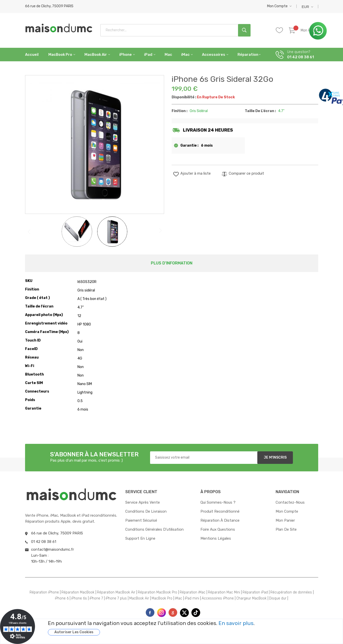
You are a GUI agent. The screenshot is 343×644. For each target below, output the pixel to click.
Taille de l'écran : (260, 111)
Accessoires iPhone (218, 598)
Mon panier (285, 520)
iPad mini (192, 598)
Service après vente (143, 502)
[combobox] (175, 30)
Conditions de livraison (146, 511)
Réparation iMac (193, 592)
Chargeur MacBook (251, 598)
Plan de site (286, 529)
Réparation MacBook (78, 592)
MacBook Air (139, 598)
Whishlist (281, 30)
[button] (279, 6)
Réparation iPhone (44, 592)
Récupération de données (291, 592)
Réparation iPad (255, 592)
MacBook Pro (162, 598)
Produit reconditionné (220, 511)
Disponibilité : (184, 97)
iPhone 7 (96, 598)
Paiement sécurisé (141, 520)
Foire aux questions (218, 529)
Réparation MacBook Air (116, 592)
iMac (179, 598)
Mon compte (277, 6)
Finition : (180, 111)
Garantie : (189, 145)
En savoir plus (236, 623)
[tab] (172, 263)
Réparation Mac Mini (224, 592)
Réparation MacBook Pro (157, 592)
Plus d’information (172, 263)
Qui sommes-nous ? (218, 502)
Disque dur (278, 598)
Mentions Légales (216, 538)
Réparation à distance (220, 520)
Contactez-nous (290, 502)
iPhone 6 (62, 598)
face (150, 612)
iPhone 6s (79, 598)
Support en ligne (140, 538)
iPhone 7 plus (116, 598)
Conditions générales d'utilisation (154, 529)
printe (173, 612)
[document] (189, 628)
